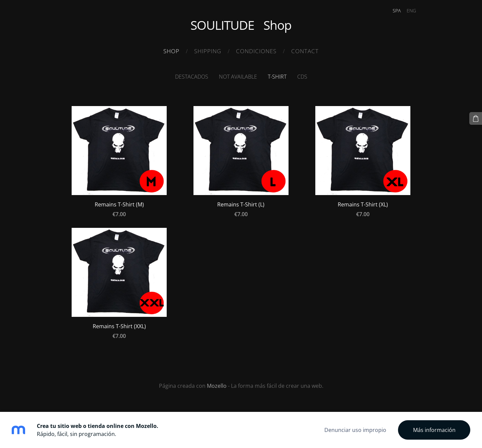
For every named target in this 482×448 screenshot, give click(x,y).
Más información (434, 430)
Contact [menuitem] (305, 51)
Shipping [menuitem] (208, 51)
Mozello (217, 386)
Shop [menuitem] (171, 51)
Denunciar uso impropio (355, 430)
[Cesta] (476, 118)
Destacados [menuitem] (192, 77)
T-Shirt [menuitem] (277, 77)
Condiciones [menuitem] (256, 51)
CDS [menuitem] (302, 77)
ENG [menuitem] (411, 11)
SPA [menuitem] (397, 11)
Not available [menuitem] (238, 77)
